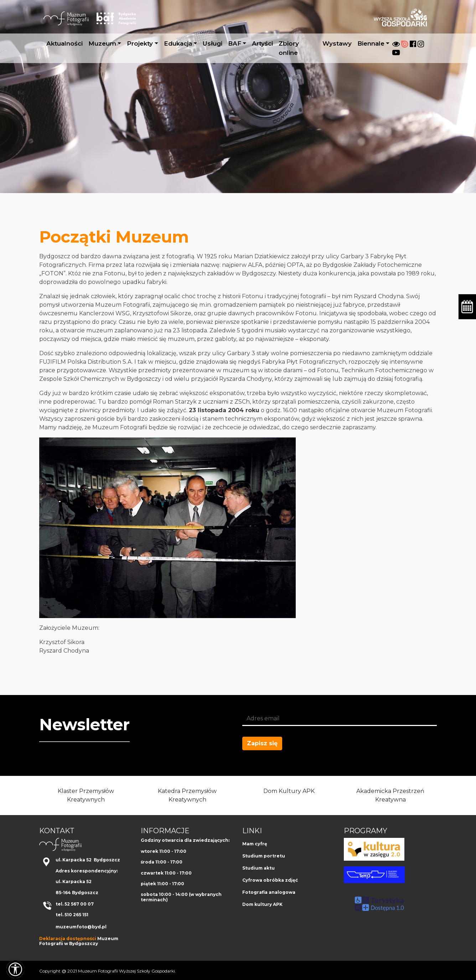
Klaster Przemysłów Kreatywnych (86, 795)
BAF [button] (235, 43)
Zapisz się (262, 743)
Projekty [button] (140, 43)
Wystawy (337, 43)
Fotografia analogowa (269, 892)
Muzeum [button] (102, 43)
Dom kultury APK (262, 904)
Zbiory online (289, 48)
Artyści (262, 43)
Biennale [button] (371, 43)
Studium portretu (264, 856)
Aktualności (64, 43)
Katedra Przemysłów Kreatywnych (187, 795)
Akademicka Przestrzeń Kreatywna (390, 795)
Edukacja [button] (178, 43)
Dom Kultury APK (289, 791)
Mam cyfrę (255, 844)
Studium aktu (258, 868)
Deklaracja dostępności (68, 938)
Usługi (213, 43)
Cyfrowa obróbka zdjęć (270, 880)
